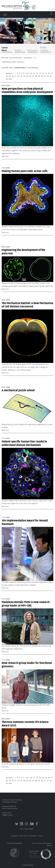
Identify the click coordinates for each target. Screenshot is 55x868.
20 (13, 76)
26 (30, 76)
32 (48, 76)
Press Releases (33, 68)
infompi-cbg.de (7, 815)
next (10, 79)
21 (16, 76)
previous (9, 73)
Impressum (14, 836)
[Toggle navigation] (5, 15)
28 (36, 76)
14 (43, 73)
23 (21, 76)
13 (40, 73)
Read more (5, 156)
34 (7, 79)
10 (31, 73)
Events (18, 50)
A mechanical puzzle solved (18, 390)
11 (34, 73)
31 (45, 76)
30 (42, 76)
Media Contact (44, 49)
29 (39, 76)
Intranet (40, 836)
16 (49, 73)
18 (7, 76)
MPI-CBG (5, 58)
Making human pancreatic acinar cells (25, 171)
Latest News (5, 49)
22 (18, 76)
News (22, 829)
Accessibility (33, 836)
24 (24, 76)
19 (10, 76)
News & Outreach (16, 58)
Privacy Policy (23, 836)
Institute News (20, 68)
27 (33, 76)
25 (27, 76)
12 (37, 73)
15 (46, 73)
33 (51, 76)
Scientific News (8, 68)
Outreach (32, 50)
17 (52, 73)
